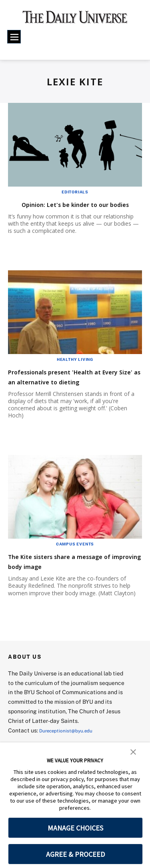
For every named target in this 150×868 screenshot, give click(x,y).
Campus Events (75, 564)
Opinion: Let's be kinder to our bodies (69, 209)
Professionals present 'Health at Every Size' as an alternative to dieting (73, 391)
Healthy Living (75, 369)
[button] (133, 751)
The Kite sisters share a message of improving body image (73, 581)
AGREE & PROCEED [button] (75, 854)
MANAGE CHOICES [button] (75, 828)
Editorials (75, 192)
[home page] (75, 20)
